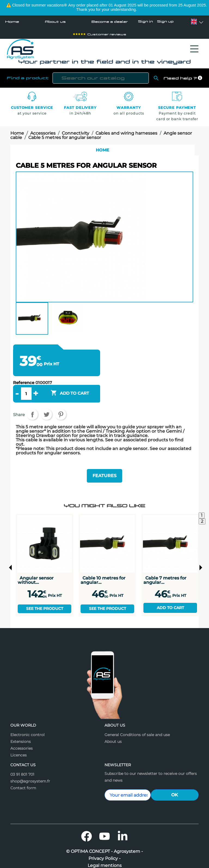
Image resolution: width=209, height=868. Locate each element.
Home (12, 22)
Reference (24, 380)
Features (104, 472)
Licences (19, 750)
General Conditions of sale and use (137, 730)
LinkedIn (122, 831)
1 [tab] (202, 510)
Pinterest (61, 412)
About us (53, 22)
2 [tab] (202, 516)
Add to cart (170, 602)
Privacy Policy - (104, 853)
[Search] (101, 75)
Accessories (21, 743)
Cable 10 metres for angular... (103, 575)
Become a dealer (108, 22)
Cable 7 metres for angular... (165, 575)
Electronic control (27, 730)
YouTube (104, 831)
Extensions (21, 736)
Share (32, 412)
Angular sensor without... (36, 575)
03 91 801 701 (22, 769)
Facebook (87, 831)
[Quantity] (26, 391)
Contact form (23, 783)
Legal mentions (105, 860)
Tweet (47, 412)
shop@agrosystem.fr (30, 776)
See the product (45, 603)
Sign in (146, 22)
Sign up (165, 22)
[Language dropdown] (194, 22)
